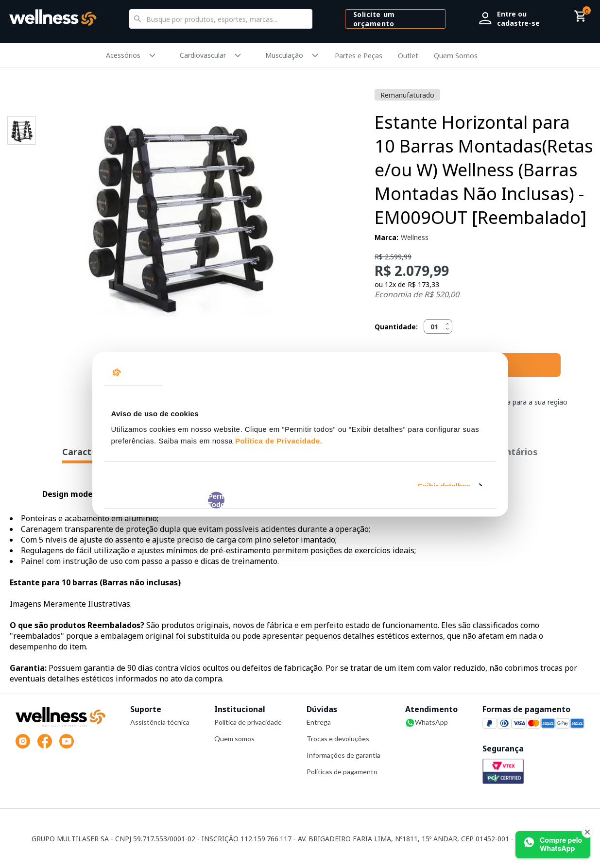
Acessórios (123, 55)
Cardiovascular (203, 55)
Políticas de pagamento (342, 772)
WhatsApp (427, 723)
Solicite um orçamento (374, 19)
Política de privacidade (248, 722)
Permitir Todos (216, 500)
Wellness (415, 237)
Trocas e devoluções (338, 739)
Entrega (319, 722)
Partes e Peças (359, 56)
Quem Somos (456, 56)
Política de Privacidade (278, 440)
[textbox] (221, 19)
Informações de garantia (343, 755)
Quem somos (234, 739)
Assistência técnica (160, 722)
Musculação (284, 55)
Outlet (408, 56)
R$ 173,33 (423, 284)
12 (390, 284)
